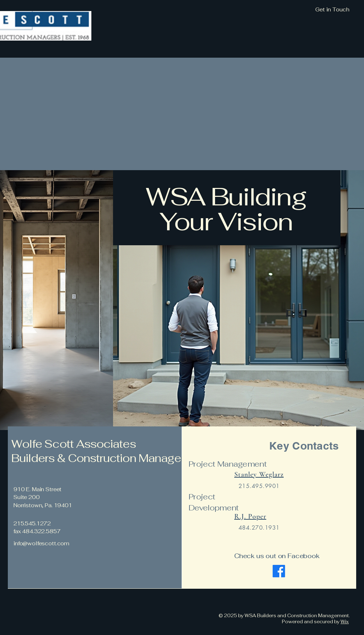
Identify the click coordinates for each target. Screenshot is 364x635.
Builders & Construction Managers (102, 458)
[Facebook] (279, 571)
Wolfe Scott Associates (74, 444)
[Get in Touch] (294, 10)
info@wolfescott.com (41, 543)
